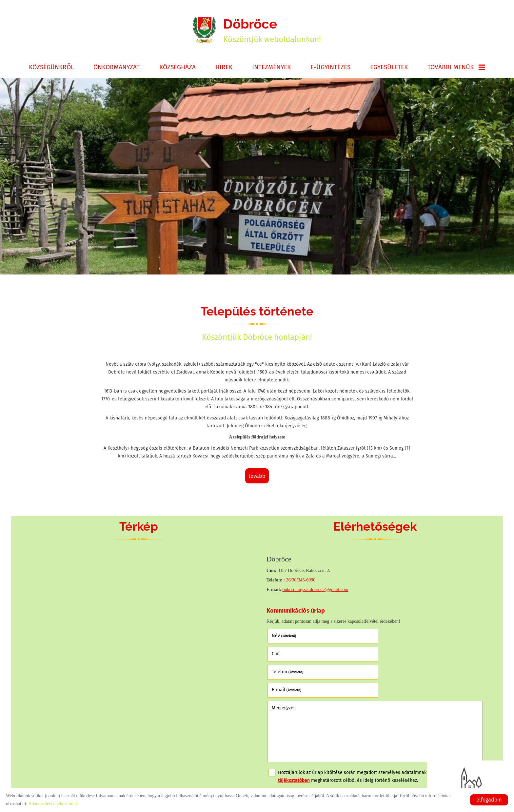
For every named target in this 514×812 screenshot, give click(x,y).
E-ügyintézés (330, 68)
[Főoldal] (204, 30)
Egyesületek (389, 68)
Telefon (288, 654)
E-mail (395, 654)
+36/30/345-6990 (300, 581)
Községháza (178, 68)
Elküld (278, 765)
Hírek (224, 68)
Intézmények (271, 68)
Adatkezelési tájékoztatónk (53, 804)
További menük (456, 68)
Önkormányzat (117, 68)
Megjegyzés (284, 672)
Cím (384, 636)
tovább (257, 477)
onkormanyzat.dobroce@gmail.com (316, 590)
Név (284, 636)
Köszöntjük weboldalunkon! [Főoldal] (272, 30)
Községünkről (51, 68)
